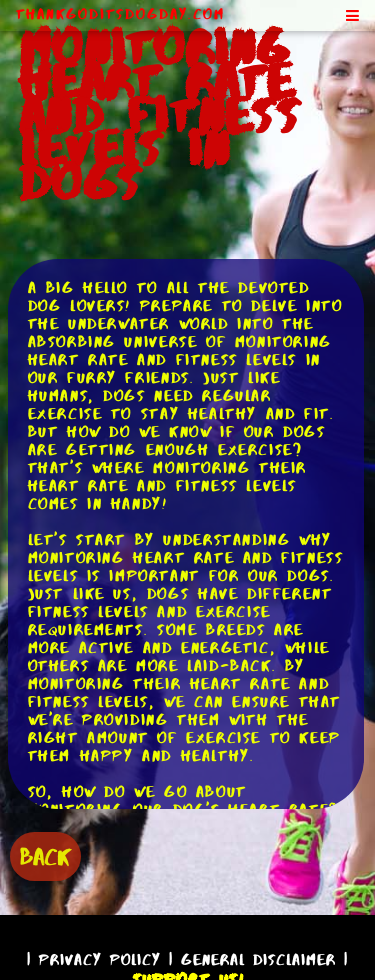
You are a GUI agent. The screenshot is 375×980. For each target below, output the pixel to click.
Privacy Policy (100, 959)
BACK (45, 856)
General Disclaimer (258, 959)
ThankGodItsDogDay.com (120, 14)
